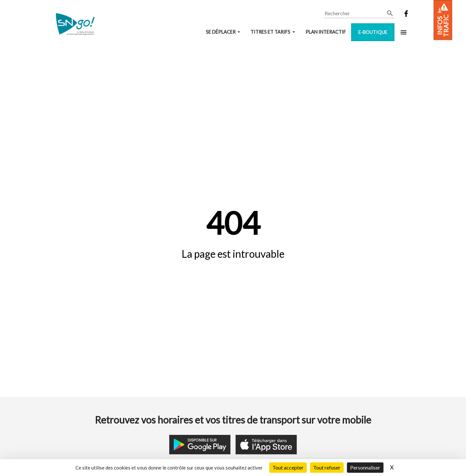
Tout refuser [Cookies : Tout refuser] (327, 467)
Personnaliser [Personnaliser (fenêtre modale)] (365, 467)
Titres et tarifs (271, 32)
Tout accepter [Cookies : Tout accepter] (288, 467)
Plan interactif (326, 32)
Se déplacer (221, 32)
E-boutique (373, 32)
